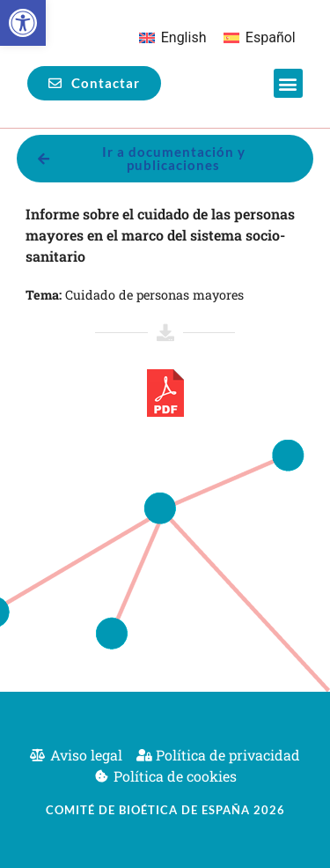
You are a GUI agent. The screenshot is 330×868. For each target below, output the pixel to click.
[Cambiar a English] (172, 38)
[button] (23, 23)
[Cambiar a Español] (259, 38)
